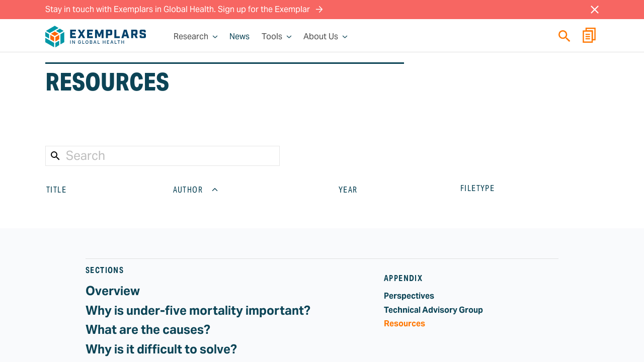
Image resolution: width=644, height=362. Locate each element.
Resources (405, 324)
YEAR (356, 190)
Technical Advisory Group (433, 310)
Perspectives (409, 296)
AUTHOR (196, 190)
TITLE (64, 190)
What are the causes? (148, 330)
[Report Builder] (589, 37)
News (239, 37)
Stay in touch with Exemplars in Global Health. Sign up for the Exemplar (184, 9)
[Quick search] (565, 36)
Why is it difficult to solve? (161, 349)
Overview (113, 291)
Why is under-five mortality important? (198, 310)
